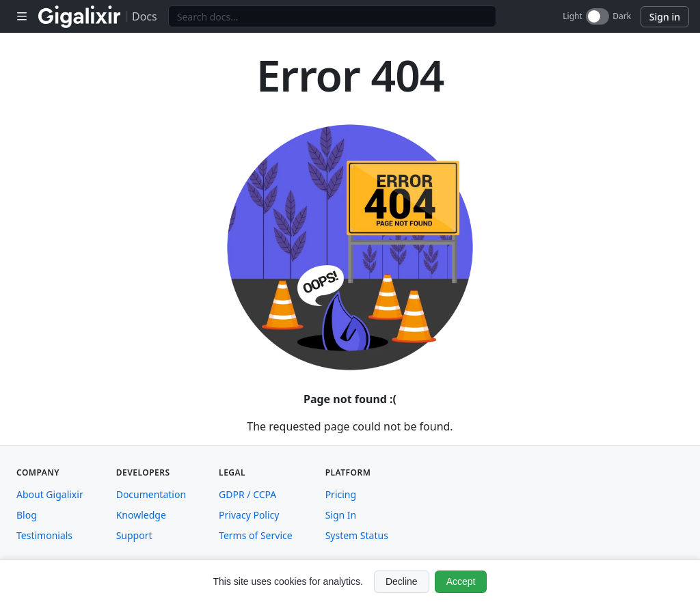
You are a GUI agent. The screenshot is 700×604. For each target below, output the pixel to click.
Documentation (151, 494)
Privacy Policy (249, 515)
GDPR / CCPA (247, 494)
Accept (461, 581)
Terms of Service (256, 535)
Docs (145, 16)
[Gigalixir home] (79, 17)
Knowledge (141, 515)
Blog (27, 515)
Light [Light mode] (573, 16)
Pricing (341, 494)
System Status (357, 535)
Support (134, 535)
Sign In (341, 515)
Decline (402, 581)
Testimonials (44, 535)
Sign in (665, 17)
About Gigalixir (50, 494)
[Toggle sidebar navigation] (22, 16)
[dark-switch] (598, 16)
